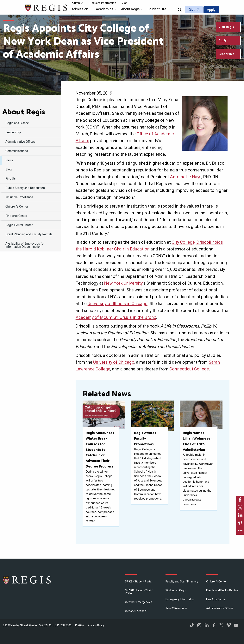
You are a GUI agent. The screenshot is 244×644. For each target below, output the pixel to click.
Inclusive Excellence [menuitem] (19, 197)
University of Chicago (114, 362)
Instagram (199, 625)
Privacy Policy (96, 625)
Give (192, 10)
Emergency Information (180, 599)
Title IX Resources (176, 608)
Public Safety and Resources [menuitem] (25, 188)
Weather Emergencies (139, 602)
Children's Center (216, 581)
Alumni (76, 3)
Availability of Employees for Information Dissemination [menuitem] (25, 245)
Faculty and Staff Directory (182, 581)
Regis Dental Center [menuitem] (19, 225)
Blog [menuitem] (9, 169)
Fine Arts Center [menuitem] (16, 216)
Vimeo (229, 625)
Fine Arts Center (216, 599)
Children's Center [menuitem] (17, 206)
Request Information (103, 3)
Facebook (214, 625)
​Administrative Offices (220, 608)
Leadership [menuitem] (13, 132)
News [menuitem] (9, 160)
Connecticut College (189, 369)
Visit (125, 3)
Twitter (221, 625)
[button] (82, 10)
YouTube (236, 625)
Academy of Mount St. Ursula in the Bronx (116, 317)
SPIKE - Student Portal (139, 581)
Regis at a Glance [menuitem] (17, 123)
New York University (123, 283)
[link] (240, 500)
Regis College (27, 580)
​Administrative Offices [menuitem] (20, 142)
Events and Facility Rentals (222, 590)
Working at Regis (176, 590)
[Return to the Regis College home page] (46, 7)
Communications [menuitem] (17, 151)
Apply (211, 10)
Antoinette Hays (186, 177)
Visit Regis (226, 27)
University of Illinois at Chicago (118, 304)
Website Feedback (136, 611)
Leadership (226, 54)
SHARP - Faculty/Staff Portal (139, 592)
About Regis (24, 112)
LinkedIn (207, 625)
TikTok (192, 625)
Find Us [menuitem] (11, 179)
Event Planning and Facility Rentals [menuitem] (29, 234)
